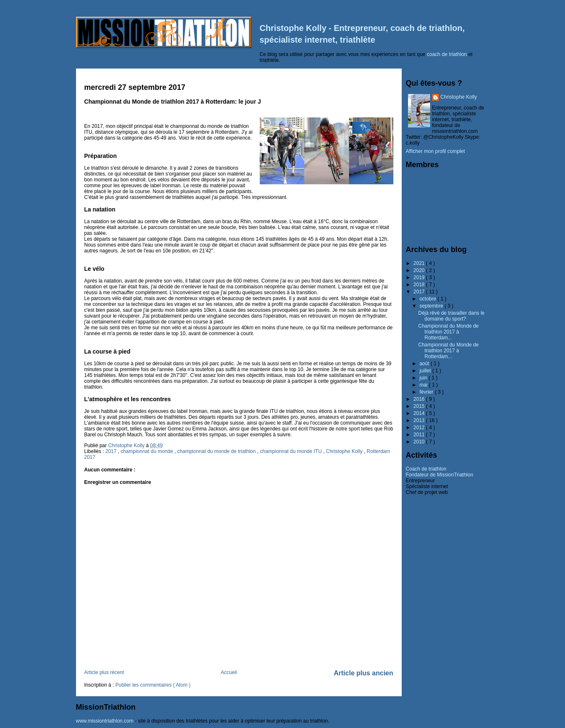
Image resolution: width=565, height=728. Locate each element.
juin (424, 378)
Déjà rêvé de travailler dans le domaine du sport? (451, 316)
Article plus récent (104, 672)
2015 (420, 406)
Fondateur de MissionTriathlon (440, 475)
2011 (420, 435)
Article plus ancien (363, 673)
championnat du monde (148, 451)
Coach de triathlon (426, 469)
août (425, 364)
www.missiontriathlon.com (105, 721)
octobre (428, 299)
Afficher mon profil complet (436, 151)
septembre (432, 306)
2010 (420, 442)
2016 (420, 399)
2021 (420, 263)
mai (424, 385)
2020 (420, 270)
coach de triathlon (447, 54)
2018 (420, 285)
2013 (420, 420)
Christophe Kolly (345, 451)
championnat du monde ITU (291, 451)
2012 (420, 428)
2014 (420, 413)
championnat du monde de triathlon (217, 451)
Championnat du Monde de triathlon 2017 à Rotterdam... (448, 332)
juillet (426, 371)
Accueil (229, 672)
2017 (111, 451)
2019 (420, 277)
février (427, 392)
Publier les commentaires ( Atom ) (153, 685)
